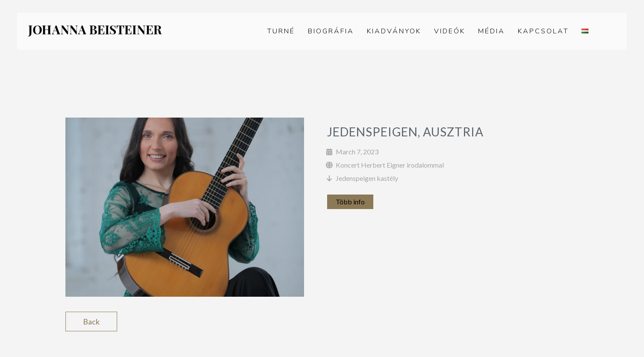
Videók (450, 31)
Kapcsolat (543, 31)
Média (492, 31)
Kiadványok (394, 31)
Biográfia (331, 31)
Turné (281, 31)
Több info (350, 202)
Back (91, 322)
